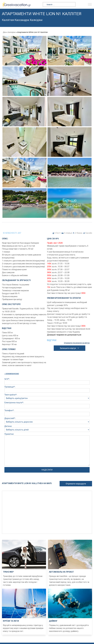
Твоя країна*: (47, 396)
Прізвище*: (47, 389)
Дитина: (47, 428)
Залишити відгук (70, 348)
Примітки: (47, 450)
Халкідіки (12, 32)
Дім (4, 32)
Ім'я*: (47, 381)
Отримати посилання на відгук (77, 343)
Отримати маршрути (76, 484)
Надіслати (47, 470)
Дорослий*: (47, 420)
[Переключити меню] (90, 4)
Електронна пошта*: (47, 404)
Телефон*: (47, 412)
